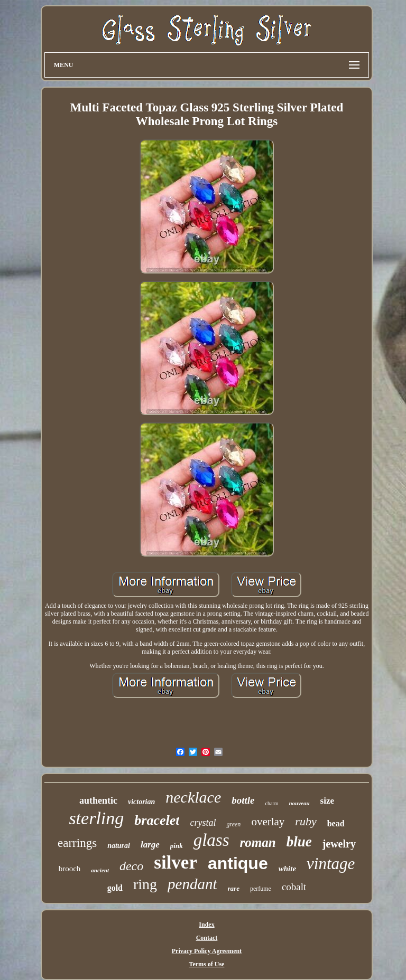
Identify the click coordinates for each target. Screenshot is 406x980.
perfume (261, 889)
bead (336, 823)
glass (211, 840)
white (287, 869)
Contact (207, 938)
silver (176, 863)
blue (299, 842)
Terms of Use (207, 964)
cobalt (294, 887)
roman (258, 842)
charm (271, 803)
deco (131, 866)
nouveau (299, 803)
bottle (243, 800)
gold (115, 888)
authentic (98, 800)
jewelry (339, 844)
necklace (193, 797)
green (233, 824)
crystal (203, 823)
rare (234, 888)
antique (238, 863)
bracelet (157, 820)
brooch (70, 869)
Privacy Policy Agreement (207, 951)
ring (145, 884)
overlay (268, 822)
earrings (77, 843)
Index (206, 925)
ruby (306, 821)
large (150, 845)
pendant (192, 884)
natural (119, 846)
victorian (141, 802)
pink (177, 846)
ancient (100, 870)
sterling (96, 818)
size (327, 801)
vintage (331, 864)
